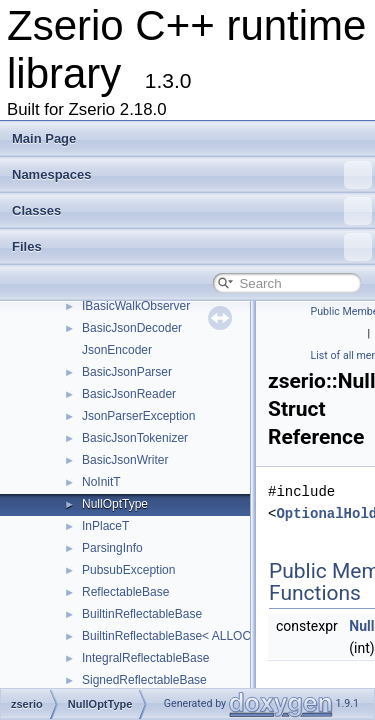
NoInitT (101, 482)
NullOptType (115, 504)
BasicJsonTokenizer (135, 438)
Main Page (44, 138)
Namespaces (192, 175)
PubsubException (128, 570)
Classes (192, 211)
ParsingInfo (112, 548)
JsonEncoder (117, 350)
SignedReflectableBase (144, 680)
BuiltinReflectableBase (142, 614)
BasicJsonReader (129, 394)
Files (192, 247)
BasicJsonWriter (125, 460)
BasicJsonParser (127, 372)
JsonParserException (138, 416)
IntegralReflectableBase (145, 658)
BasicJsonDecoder (132, 328)
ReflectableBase (125, 592)
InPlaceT (105, 526)
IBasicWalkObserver (136, 306)
